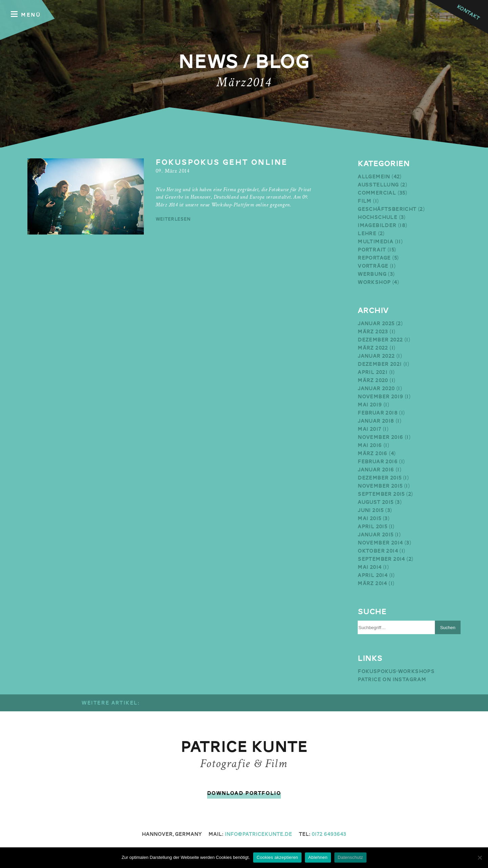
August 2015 (375, 502)
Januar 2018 (376, 421)
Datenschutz (350, 857)
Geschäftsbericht (387, 209)
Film (365, 201)
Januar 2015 (375, 535)
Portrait (372, 250)
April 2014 (373, 575)
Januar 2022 (376, 356)
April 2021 (373, 372)
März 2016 (373, 453)
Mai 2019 (370, 405)
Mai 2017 (369, 429)
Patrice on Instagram (392, 680)
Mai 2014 (370, 567)
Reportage (374, 258)
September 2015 (381, 494)
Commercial (377, 193)
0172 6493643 (329, 834)
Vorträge (373, 266)
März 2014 (372, 583)
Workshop (374, 282)
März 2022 (373, 348)
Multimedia (375, 242)
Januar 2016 (376, 470)
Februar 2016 (378, 462)
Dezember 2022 (380, 340)
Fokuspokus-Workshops (396, 671)
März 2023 (373, 332)
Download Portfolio (244, 793)
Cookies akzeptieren (277, 857)
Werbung (372, 274)
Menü (26, 14)
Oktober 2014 (378, 551)
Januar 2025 (376, 324)
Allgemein (374, 177)
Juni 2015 (371, 510)
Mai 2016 (370, 445)
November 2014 (380, 543)
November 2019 (380, 397)
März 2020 (373, 380)
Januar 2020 (376, 388)
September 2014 (381, 559)
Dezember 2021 (380, 364)
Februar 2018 (378, 413)
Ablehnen (318, 857)
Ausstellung (378, 185)
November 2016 (380, 437)
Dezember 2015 (380, 478)
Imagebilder (377, 225)
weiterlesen (173, 219)
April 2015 (372, 527)
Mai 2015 (369, 518)
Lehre (367, 233)
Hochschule (378, 217)
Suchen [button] (448, 628)
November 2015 (380, 486)
